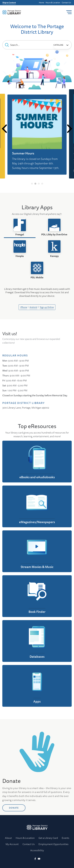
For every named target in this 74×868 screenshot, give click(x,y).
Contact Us (66, 3)
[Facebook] (35, 859)
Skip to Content (9, 3)
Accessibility (37, 850)
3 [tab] (39, 184)
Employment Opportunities (53, 844)
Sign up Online (47, 307)
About (8, 838)
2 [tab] (35, 184)
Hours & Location (53, 3)
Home (41, 3)
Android (33, 307)
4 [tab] (42, 184)
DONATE (14, 826)
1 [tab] (32, 184)
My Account (12, 844)
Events (65, 838)
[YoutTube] (39, 859)
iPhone (24, 307)
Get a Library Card (48, 838)
